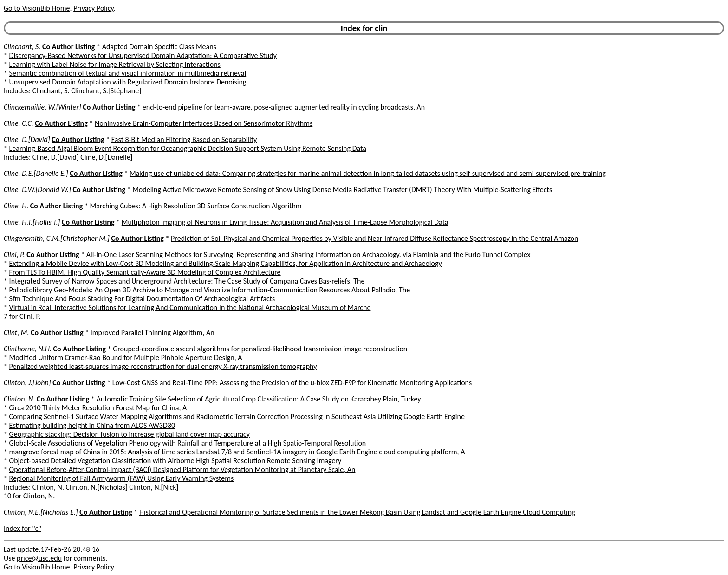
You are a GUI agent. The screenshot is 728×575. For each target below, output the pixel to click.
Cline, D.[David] (27, 139)
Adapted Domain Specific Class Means (159, 47)
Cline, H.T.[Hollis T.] (32, 222)
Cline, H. (16, 206)
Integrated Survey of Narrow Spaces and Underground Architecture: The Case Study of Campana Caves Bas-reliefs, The (187, 281)
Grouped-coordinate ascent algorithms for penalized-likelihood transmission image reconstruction (260, 349)
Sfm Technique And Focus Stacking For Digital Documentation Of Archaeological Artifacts (142, 299)
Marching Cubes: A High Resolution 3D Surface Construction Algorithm (195, 206)
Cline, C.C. (19, 123)
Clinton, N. (19, 399)
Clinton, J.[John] (27, 383)
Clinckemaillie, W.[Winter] (42, 107)
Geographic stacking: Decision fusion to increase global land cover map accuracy (130, 434)
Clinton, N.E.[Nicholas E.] (41, 512)
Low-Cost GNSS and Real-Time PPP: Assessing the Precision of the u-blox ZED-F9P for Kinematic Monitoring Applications (292, 383)
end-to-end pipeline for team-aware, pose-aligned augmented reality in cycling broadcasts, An (284, 107)
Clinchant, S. (22, 47)
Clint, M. (16, 333)
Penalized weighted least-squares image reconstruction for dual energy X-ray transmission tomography (163, 366)
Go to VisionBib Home (37, 8)
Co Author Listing (68, 47)
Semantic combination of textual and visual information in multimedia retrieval (128, 73)
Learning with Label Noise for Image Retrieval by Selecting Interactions (115, 64)
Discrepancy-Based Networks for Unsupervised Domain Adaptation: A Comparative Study (143, 55)
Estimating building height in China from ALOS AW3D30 (92, 425)
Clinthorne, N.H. (28, 349)
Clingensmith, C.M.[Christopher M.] (57, 238)
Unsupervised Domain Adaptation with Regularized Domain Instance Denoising (128, 82)
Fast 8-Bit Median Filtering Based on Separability (184, 139)
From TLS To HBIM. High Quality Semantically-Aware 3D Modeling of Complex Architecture (145, 272)
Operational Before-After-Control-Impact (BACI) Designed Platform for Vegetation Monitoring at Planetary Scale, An (182, 469)
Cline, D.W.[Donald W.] (37, 190)
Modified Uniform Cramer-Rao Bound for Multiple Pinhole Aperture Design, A (126, 358)
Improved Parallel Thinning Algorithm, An (153, 333)
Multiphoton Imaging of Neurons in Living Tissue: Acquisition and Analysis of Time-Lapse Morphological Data (285, 222)
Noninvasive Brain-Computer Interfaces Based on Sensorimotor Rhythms (204, 123)
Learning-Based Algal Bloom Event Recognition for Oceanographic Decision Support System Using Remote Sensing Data (188, 148)
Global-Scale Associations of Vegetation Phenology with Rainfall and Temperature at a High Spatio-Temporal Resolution (188, 443)
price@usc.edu (39, 558)
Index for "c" (23, 528)
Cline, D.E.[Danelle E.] (36, 173)
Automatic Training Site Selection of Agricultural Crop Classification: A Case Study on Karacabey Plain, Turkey (259, 399)
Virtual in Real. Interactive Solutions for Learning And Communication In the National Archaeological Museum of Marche (190, 307)
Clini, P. (14, 255)
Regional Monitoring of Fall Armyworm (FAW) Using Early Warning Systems (122, 478)
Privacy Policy (93, 8)
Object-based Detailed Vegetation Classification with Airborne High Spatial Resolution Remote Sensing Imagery (175, 461)
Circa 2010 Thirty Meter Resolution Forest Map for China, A (98, 408)
